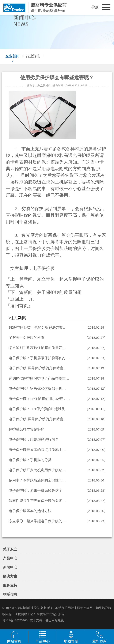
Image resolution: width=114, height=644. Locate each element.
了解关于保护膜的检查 (27, 338)
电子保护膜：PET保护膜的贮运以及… (39, 409)
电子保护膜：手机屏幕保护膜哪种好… (39, 358)
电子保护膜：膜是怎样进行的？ (34, 440)
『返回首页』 (19, 306)
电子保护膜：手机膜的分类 (30, 460)
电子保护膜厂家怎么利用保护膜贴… (37, 470)
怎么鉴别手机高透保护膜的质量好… (37, 348)
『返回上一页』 (21, 299)
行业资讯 (33, 56)
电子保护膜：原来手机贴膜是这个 (35, 490)
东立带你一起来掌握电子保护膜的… (37, 521)
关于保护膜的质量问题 (59, 292)
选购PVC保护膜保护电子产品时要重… (39, 378)
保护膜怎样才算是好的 (27, 429)
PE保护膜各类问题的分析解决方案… (38, 327)
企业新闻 (12, 56)
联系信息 (10, 594)
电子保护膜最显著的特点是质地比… (37, 450)
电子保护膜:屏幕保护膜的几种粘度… (38, 368)
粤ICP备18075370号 (16, 620)
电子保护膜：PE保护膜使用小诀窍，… (39, 399)
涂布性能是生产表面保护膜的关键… (37, 501)
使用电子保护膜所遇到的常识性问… (37, 480)
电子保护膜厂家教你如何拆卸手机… (37, 389)
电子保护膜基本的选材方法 (30, 511)
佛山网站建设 (55, 620)
